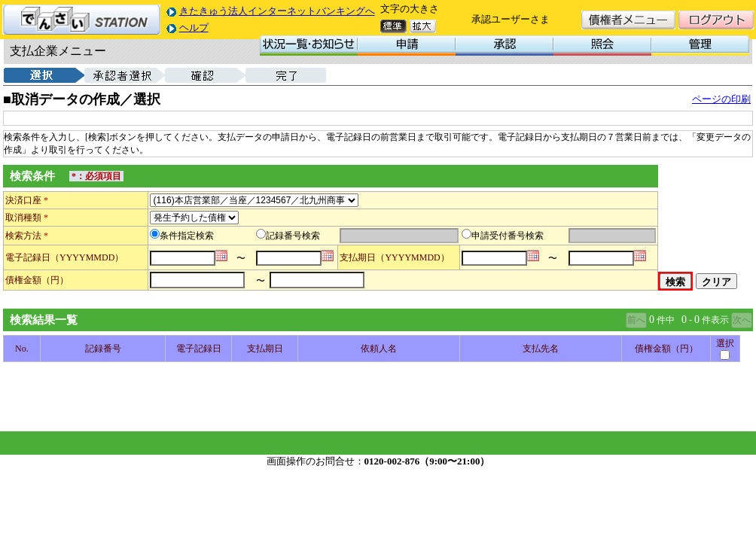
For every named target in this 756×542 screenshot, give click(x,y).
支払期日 (358, 257)
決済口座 (27, 200)
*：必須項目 (96, 176)
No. (22, 349)
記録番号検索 (293, 236)
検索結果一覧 (44, 320)
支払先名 (541, 349)
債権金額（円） (37, 280)
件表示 (715, 320)
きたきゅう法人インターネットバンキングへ (277, 11)
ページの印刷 (721, 99)
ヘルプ (194, 27)
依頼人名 (379, 349)
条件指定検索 (187, 236)
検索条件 (32, 176)
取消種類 (27, 218)
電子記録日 (28, 257)
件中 (666, 320)
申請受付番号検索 (508, 236)
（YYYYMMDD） (87, 257)
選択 (725, 343)
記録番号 (103, 349)
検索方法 (27, 236)
